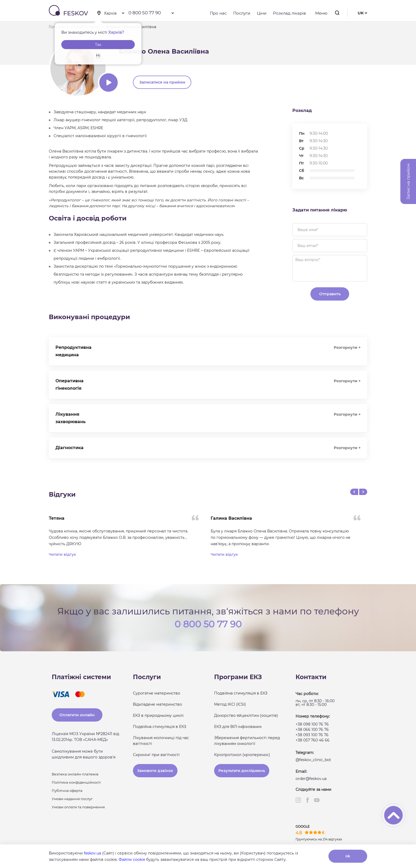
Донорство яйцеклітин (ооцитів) (246, 715)
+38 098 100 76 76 (312, 724)
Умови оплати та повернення (78, 807)
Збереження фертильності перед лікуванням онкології (247, 741)
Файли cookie (132, 860)
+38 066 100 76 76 (312, 730)
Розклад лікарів (289, 13)
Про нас (218, 13)
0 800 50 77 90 (145, 13)
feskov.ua (92, 853)
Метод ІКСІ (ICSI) (230, 704)
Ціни (262, 13)
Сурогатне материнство (157, 693)
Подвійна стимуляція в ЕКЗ (160, 727)
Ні (98, 55)
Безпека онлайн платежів (75, 774)
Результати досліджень (242, 771)
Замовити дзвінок (155, 771)
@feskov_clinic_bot (313, 760)
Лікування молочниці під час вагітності (161, 741)
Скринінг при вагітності (156, 755)
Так (98, 45)
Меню (320, 13)
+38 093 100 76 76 (312, 735)
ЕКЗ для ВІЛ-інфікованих (238, 727)
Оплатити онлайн (77, 715)
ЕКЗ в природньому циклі (158, 715)
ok (348, 856)
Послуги (242, 13)
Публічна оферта (67, 791)
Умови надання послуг (72, 799)
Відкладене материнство (157, 704)
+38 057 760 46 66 (313, 740)
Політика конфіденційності (76, 782)
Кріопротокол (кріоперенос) (242, 755)
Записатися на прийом (162, 82)
